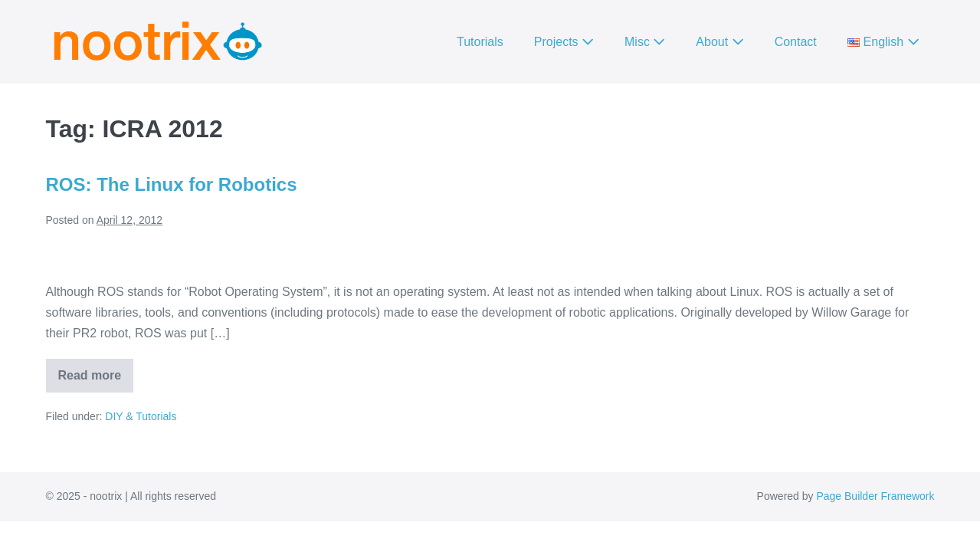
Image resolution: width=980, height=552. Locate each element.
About (719, 42)
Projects (564, 42)
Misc (645, 42)
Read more (96, 381)
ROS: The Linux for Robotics (172, 184)
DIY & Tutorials (141, 416)
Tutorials (480, 42)
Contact (796, 42)
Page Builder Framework (875, 496)
